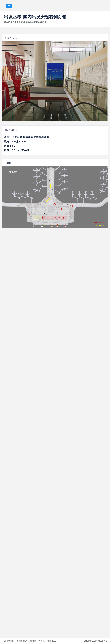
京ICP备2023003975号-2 (96, 641)
